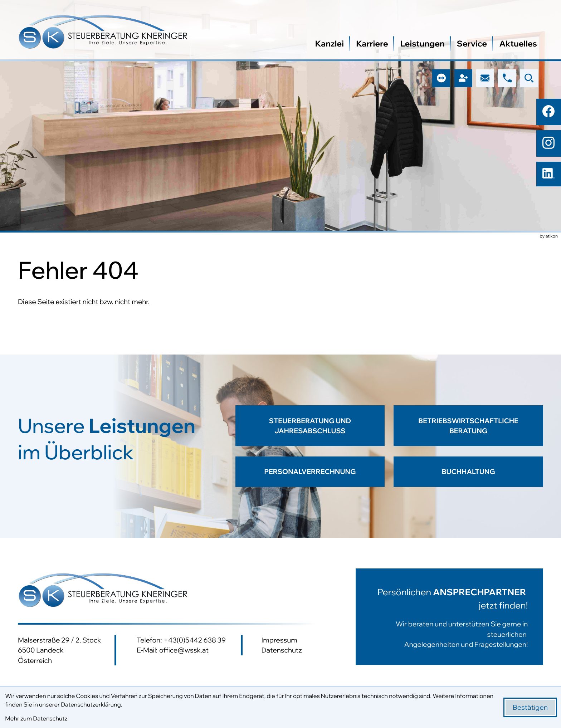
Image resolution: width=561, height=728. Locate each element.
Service (472, 43)
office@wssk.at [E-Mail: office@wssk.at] (184, 650)
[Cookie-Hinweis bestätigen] (530, 707)
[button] (507, 78)
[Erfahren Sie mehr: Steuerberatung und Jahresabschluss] (310, 431)
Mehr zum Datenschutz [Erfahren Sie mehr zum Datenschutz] (36, 719)
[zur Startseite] (103, 33)
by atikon (549, 236)
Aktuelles (518, 43)
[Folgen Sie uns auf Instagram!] (548, 143)
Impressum (279, 640)
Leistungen (423, 43)
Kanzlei (330, 43)
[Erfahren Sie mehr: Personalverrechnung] (310, 472)
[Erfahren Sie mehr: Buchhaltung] (468, 472)
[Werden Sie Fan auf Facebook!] (548, 111)
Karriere (372, 43)
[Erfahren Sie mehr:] (439, 617)
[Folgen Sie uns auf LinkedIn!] (548, 174)
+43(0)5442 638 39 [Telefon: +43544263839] (194, 640)
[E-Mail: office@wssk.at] (485, 78)
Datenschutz (281, 650)
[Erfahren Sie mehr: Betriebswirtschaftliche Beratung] (468, 431)
